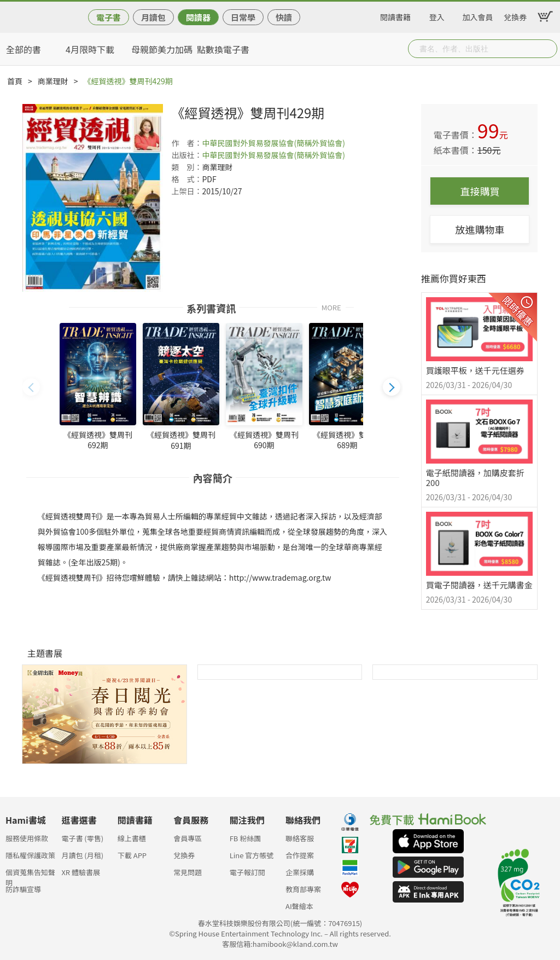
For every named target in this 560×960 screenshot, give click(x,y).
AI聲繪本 (299, 906)
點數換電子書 (223, 49)
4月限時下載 (90, 49)
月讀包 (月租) (82, 855)
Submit (548, 49)
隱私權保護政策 (30, 855)
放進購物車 (480, 229)
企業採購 (300, 872)
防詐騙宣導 (23, 889)
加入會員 (478, 15)
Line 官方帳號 (252, 855)
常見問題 (188, 872)
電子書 (109, 17)
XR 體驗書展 (81, 872)
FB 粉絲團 (246, 838)
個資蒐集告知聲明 (30, 875)
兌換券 (515, 15)
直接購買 (480, 191)
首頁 (15, 81)
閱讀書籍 (395, 15)
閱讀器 (198, 17)
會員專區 (188, 838)
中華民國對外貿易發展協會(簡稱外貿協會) (273, 143)
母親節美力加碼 (162, 49)
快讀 (284, 17)
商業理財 (53, 81)
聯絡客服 (300, 838)
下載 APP (132, 855)
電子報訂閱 (247, 872)
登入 (437, 15)
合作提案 (300, 855)
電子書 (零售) (82, 838)
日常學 (243, 17)
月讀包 (153, 17)
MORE (331, 307)
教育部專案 (303, 889)
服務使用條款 (27, 838)
